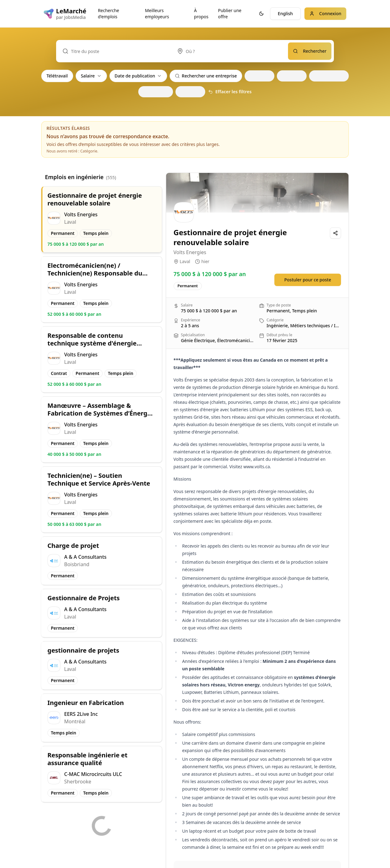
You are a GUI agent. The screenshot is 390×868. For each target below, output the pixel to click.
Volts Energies (190, 252)
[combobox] (229, 51)
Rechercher (310, 51)
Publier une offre (230, 13)
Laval (185, 261)
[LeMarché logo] (65, 14)
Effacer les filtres (230, 92)
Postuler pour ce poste (308, 280)
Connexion (325, 13)
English (285, 13)
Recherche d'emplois (109, 13)
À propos (201, 13)
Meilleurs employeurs (157, 13)
